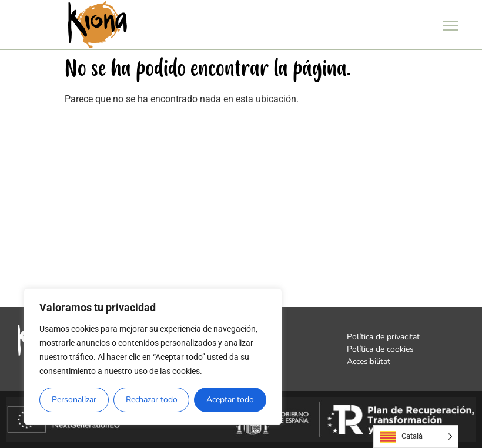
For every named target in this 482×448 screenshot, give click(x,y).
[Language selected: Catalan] (416, 437)
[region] (153, 356)
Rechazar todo (152, 400)
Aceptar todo (230, 400)
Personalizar (74, 400)
